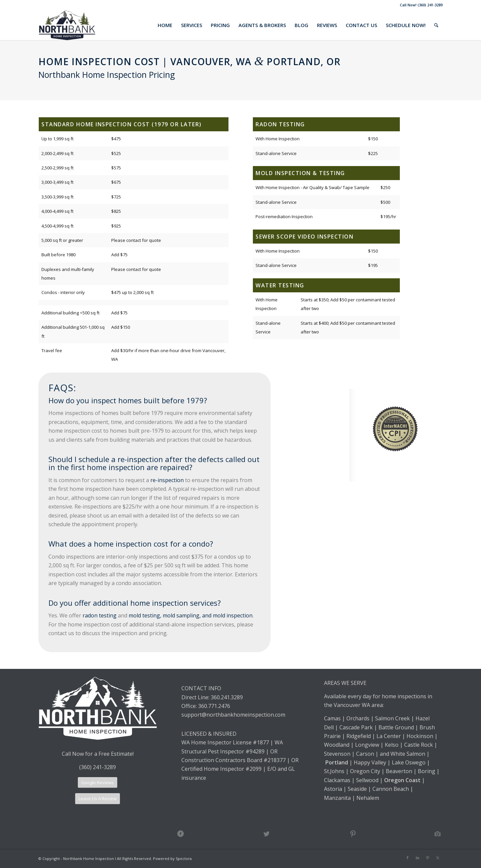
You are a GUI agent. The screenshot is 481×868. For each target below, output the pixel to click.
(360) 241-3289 (98, 767)
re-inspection (167, 480)
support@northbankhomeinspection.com (234, 715)
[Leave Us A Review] (98, 799)
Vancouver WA (352, 705)
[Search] (436, 25)
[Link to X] (438, 858)
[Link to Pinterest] (428, 858)
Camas (332, 718)
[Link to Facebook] (408, 858)
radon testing (100, 615)
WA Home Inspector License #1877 (225, 742)
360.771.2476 (214, 706)
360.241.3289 (227, 697)
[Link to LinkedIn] (418, 858)
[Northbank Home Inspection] (67, 25)
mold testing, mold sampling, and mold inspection (191, 615)
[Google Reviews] (98, 783)
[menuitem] (165, 25)
